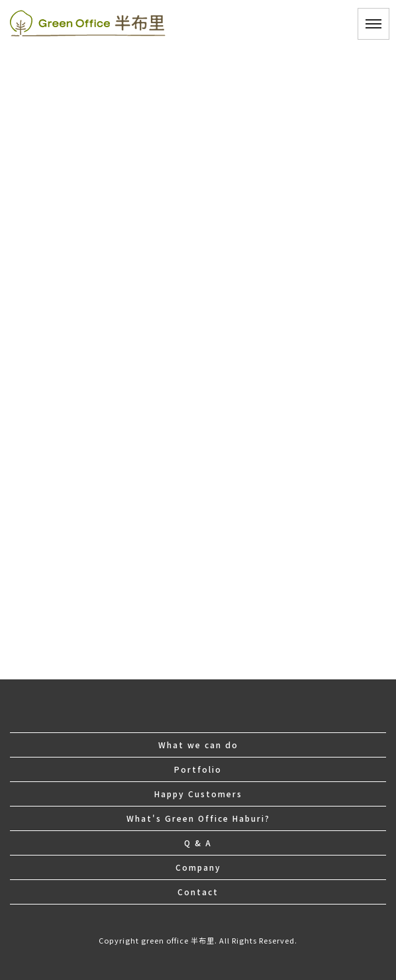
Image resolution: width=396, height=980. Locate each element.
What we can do (198, 745)
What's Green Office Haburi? (198, 818)
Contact (198, 892)
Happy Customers (198, 794)
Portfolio (198, 769)
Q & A (198, 843)
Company (198, 867)
